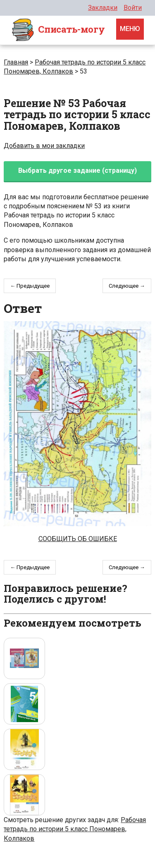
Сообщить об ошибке (78, 539)
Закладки (103, 8)
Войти (133, 8)
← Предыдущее (30, 286)
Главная (16, 62)
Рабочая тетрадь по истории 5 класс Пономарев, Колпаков (75, 829)
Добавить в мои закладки (44, 146)
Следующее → (127, 286)
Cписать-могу (58, 30)
